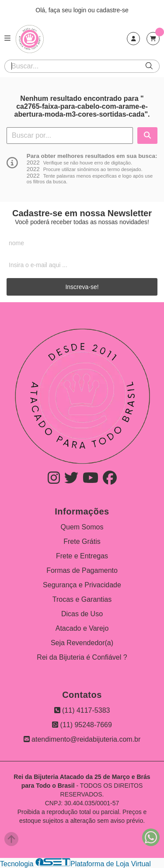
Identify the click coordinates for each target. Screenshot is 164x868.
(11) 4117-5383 (82, 710)
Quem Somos (82, 527)
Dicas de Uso (82, 614)
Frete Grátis (82, 541)
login (81, 10)
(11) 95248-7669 (82, 725)
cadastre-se (113, 10)
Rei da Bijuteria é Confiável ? (82, 657)
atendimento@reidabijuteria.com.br (82, 739)
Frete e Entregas (82, 556)
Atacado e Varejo (82, 628)
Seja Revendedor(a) (82, 643)
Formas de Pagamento (82, 570)
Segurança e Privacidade (82, 585)
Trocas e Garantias (82, 599)
